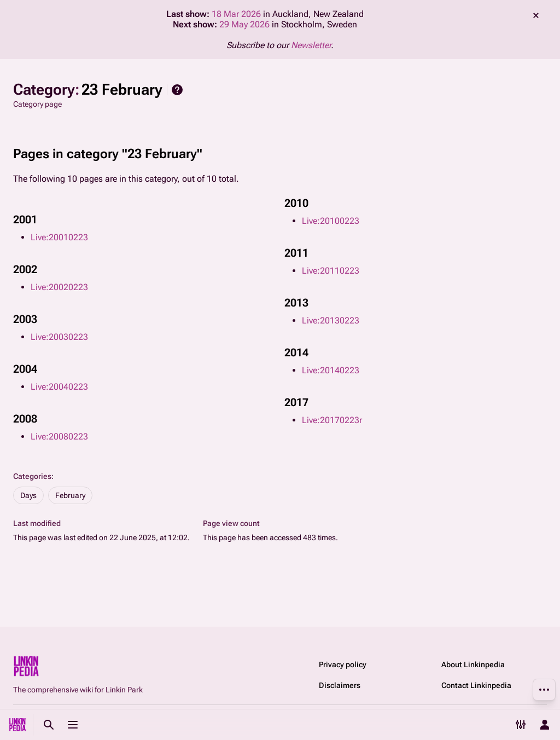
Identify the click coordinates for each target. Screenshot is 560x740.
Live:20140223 (331, 370)
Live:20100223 (331, 221)
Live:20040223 (59, 387)
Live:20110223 (331, 271)
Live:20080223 (59, 437)
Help (177, 90)
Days (28, 495)
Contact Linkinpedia (476, 685)
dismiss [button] (536, 15)
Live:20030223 (59, 337)
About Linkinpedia (473, 664)
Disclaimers (340, 685)
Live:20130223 (331, 320)
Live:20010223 (59, 237)
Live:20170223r (332, 420)
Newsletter (311, 45)
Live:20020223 (59, 287)
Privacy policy (343, 664)
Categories (32, 476)
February (70, 495)
